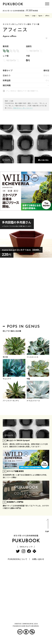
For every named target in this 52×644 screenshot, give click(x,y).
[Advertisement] (26, 292)
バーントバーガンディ (11, 400)
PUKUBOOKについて (18, 559)
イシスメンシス (32, 357)
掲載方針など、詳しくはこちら (23, 108)
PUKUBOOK (13, 4)
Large (34, 16)
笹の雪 (5, 357)
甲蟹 (28, 379)
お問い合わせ (38, 559)
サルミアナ (7, 379)
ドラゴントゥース (33, 400)
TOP (47, 526)
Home (27, 16)
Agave (40, 16)
